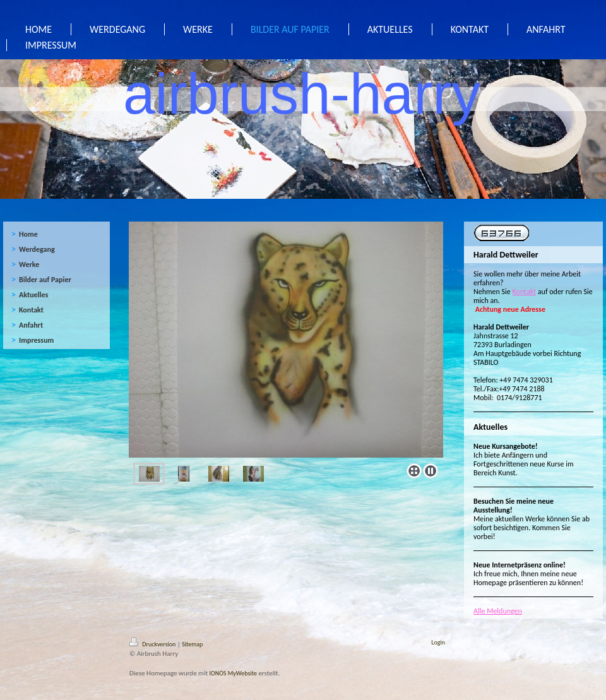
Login (438, 642)
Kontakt (525, 292)
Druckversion (153, 644)
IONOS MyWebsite (233, 673)
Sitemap (192, 644)
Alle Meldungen (498, 611)
